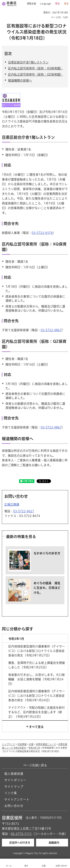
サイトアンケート (17, 799)
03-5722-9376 (42, 233)
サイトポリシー (15, 780)
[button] (30, 4)
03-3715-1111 (21, 834)
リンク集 (11, 793)
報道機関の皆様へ (20, 80)
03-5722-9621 (24, 511)
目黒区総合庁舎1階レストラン (28, 62)
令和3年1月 (34, 748)
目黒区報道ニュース (46, 744)
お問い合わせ (14, 806)
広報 (31, 744)
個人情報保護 (14, 774)
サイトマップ (14, 787)
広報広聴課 (12, 504)
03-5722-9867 (51, 330)
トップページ (8, 744)
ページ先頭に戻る (35, 765)
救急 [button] (66, 4)
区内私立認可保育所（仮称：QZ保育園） (36, 74)
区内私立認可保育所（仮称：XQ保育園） (36, 68)
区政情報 (22, 744)
